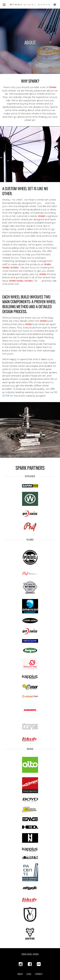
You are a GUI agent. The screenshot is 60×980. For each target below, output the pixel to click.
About (20, 974)
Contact (39, 974)
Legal (29, 974)
